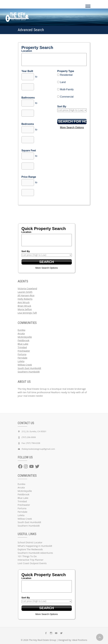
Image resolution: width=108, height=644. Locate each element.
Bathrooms (28, 98)
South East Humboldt (29, 368)
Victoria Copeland (27, 288)
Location (27, 51)
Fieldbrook (24, 340)
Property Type (66, 71)
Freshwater (24, 351)
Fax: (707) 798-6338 (31, 443)
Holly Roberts (25, 299)
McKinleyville (25, 337)
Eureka (22, 330)
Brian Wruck (24, 306)
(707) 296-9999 (29, 437)
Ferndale (23, 358)
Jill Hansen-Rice (26, 295)
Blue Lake (23, 344)
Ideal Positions (80, 640)
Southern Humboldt (29, 372)
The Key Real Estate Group (43, 640)
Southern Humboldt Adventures (35, 553)
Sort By (62, 106)
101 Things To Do (27, 556)
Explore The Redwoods (30, 549)
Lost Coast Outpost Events (32, 563)
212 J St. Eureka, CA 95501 (34, 431)
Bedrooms (28, 124)
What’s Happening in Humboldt (35, 546)
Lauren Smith (25, 292)
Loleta (21, 361)
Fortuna (22, 354)
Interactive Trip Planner (31, 560)
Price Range (29, 177)
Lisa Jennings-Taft (27, 313)
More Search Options (72, 127)
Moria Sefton (25, 309)
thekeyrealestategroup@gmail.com (38, 449)
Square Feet (29, 151)
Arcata (21, 333)
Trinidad (22, 347)
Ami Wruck (24, 302)
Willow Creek (25, 365)
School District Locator (30, 542)
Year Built (27, 71)
